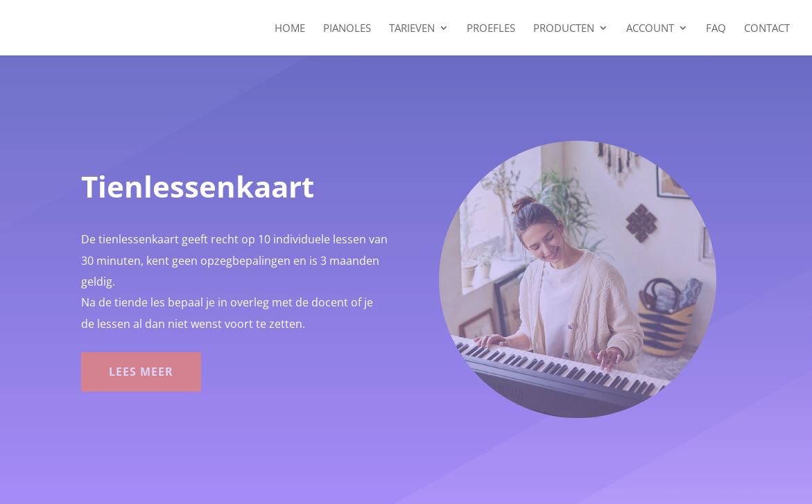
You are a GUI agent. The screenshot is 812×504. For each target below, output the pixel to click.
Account (650, 29)
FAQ (716, 29)
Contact (767, 29)
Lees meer (141, 372)
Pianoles (347, 29)
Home (290, 29)
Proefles (491, 29)
